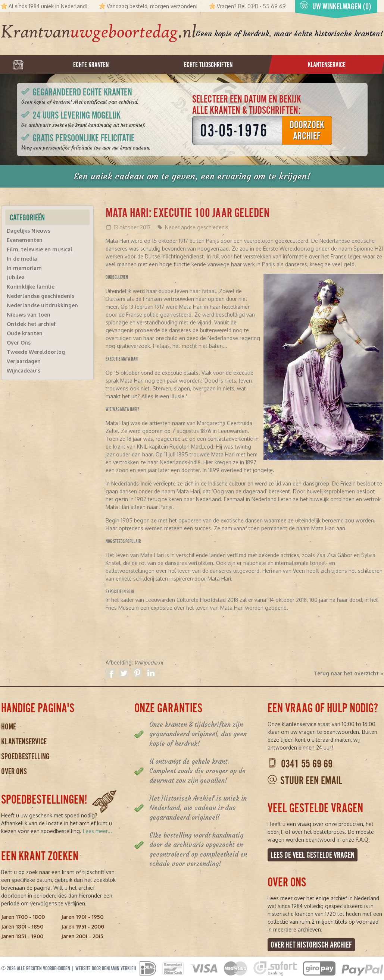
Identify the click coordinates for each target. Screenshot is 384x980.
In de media (22, 259)
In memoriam (24, 268)
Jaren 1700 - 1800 (23, 917)
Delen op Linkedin (151, 673)
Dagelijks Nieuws (29, 231)
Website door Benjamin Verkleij (106, 968)
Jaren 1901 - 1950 (82, 917)
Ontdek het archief (31, 324)
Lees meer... (97, 831)
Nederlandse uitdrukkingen (42, 305)
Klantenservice (24, 742)
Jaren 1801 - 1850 (22, 926)
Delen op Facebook (110, 673)
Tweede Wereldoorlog (36, 352)
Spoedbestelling (25, 756)
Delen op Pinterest (137, 673)
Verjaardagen (24, 361)
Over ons (14, 771)
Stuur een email (311, 781)
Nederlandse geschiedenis (197, 227)
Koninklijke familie (31, 287)
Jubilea (16, 277)
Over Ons (19, 343)
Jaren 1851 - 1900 (22, 936)
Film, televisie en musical (40, 249)
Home (9, 727)
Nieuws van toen (29, 315)
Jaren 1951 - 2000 (83, 926)
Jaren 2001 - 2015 (82, 936)
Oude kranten (25, 333)
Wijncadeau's (24, 370)
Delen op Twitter (124, 673)
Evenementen (25, 240)
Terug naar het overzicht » (348, 673)
